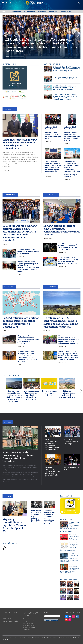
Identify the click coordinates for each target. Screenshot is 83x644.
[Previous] (5, 35)
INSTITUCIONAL (10, 109)
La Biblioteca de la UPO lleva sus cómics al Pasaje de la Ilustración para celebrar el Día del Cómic (69, 261)
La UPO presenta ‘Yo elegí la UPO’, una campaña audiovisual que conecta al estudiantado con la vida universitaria (70, 558)
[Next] (77, 35)
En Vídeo (8, 422)
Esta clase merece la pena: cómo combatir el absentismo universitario (33, 395)
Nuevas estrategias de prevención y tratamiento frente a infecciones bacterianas (18, 457)
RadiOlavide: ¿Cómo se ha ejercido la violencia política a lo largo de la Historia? (36, 517)
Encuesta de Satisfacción (10, 621)
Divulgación (42, 11)
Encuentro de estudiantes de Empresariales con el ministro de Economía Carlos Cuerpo (53, 473)
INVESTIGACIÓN (51, 287)
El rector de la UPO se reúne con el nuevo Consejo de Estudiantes (65, 78)
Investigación (54, 11)
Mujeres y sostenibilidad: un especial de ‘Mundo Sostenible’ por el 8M (14, 525)
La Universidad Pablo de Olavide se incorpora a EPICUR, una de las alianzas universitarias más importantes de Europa (53, 167)
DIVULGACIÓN (9, 287)
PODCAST (8, 496)
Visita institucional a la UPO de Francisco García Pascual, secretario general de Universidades (20, 144)
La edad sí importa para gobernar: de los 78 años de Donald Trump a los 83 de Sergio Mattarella (70, 569)
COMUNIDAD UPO (10, 195)
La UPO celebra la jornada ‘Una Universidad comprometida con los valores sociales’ (62, 230)
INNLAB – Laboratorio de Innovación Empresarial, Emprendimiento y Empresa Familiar (52, 445)
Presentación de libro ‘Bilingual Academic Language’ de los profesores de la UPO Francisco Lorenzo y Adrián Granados (28, 357)
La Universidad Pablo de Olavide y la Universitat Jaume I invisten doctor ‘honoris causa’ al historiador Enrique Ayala (53, 133)
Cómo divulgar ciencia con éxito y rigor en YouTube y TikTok (74, 537)
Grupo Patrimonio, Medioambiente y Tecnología (71, 442)
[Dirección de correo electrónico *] (52, 616)
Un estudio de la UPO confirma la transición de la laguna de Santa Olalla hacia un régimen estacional (61, 323)
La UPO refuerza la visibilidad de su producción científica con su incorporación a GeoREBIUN (66, 88)
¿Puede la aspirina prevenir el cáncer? (50, 393)
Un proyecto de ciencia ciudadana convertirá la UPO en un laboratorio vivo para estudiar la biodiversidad (28, 340)
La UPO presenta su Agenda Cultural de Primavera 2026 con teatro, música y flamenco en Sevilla (69, 247)
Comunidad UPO (29, 11)
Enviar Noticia (7, 619)
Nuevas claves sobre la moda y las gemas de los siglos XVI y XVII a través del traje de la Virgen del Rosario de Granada (68, 356)
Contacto (5, 616)
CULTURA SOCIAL (51, 195)
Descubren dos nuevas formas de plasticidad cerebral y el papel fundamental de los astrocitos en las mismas (69, 547)
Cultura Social (66, 11)
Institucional (17, 11)
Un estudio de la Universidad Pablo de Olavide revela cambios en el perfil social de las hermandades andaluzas (69, 340)
